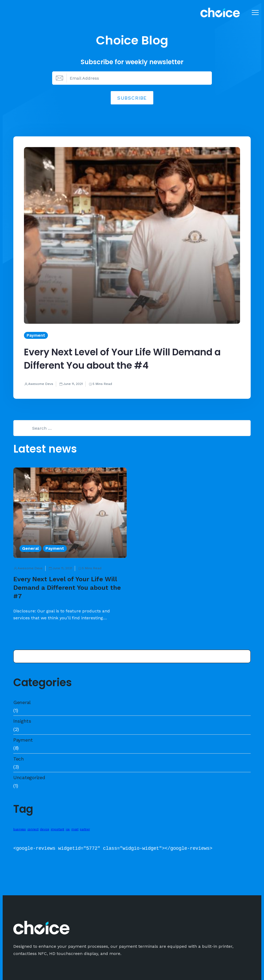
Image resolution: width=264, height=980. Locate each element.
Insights (22, 721)
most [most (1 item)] (75, 829)
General (22, 702)
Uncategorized (29, 777)
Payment (23, 740)
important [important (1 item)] (58, 829)
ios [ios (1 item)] (68, 829)
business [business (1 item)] (20, 829)
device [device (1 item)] (44, 829)
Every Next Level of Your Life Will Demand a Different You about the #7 (67, 588)
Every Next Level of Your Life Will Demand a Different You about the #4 (122, 359)
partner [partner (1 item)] (85, 829)
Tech (19, 759)
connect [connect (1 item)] (33, 829)
